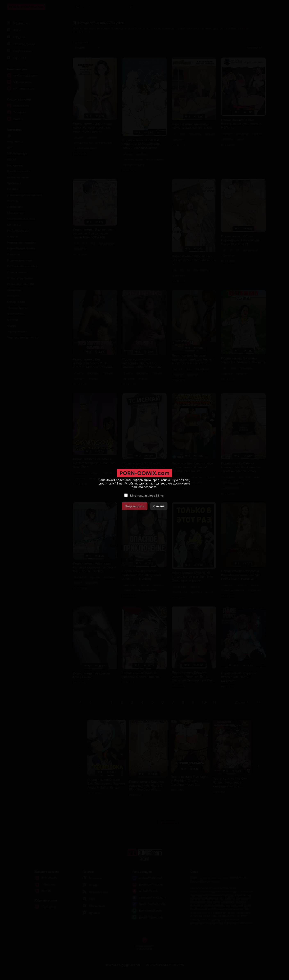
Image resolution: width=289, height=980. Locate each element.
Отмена (159, 506)
